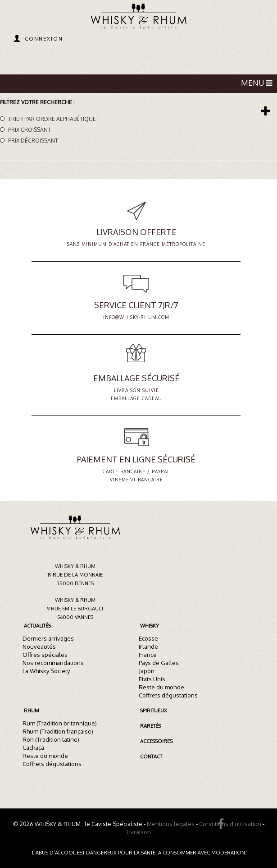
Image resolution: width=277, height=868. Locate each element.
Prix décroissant (33, 141)
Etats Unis (152, 679)
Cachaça (33, 748)
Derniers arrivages (48, 638)
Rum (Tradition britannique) (60, 723)
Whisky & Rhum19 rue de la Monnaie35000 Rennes (75, 575)
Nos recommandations (53, 663)
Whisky (150, 626)
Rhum (32, 711)
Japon (147, 671)
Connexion (44, 39)
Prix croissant (30, 130)
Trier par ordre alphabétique (52, 119)
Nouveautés (39, 646)
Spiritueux (154, 711)
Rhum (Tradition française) (58, 731)
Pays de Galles (159, 663)
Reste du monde (161, 687)
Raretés (150, 726)
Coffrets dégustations (168, 695)
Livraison (139, 832)
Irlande (148, 646)
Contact (151, 757)
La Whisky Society (46, 671)
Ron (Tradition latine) (51, 739)
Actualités (37, 626)
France (148, 655)
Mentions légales (171, 824)
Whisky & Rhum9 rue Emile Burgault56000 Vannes (75, 609)
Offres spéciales (45, 655)
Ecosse (148, 638)
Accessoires (156, 741)
